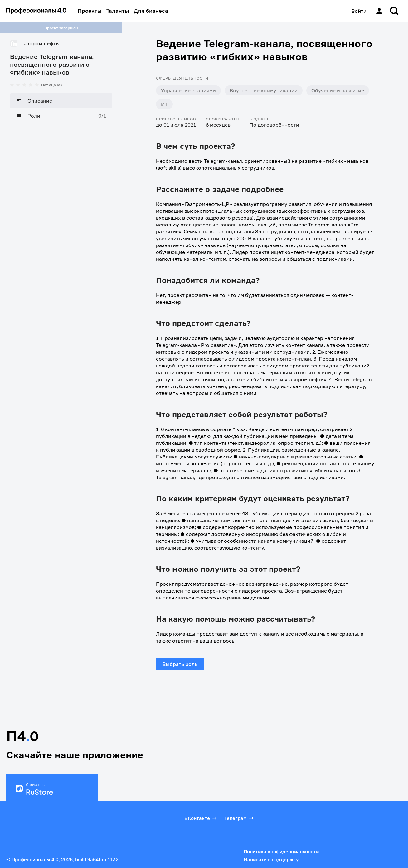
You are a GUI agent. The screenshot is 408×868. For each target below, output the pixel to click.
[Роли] (61, 116)
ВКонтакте (201, 818)
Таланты (118, 11)
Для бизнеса (151, 11)
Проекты (90, 11)
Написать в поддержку (271, 859)
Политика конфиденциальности (281, 852)
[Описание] (61, 101)
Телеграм (240, 818)
